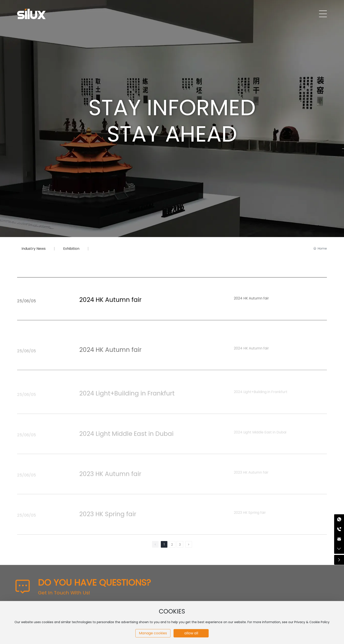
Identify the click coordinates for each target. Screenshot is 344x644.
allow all (191, 633)
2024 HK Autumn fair (110, 313)
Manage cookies (153, 633)
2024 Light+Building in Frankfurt (127, 393)
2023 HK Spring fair (108, 514)
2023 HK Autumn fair (110, 474)
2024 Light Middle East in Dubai (126, 434)
